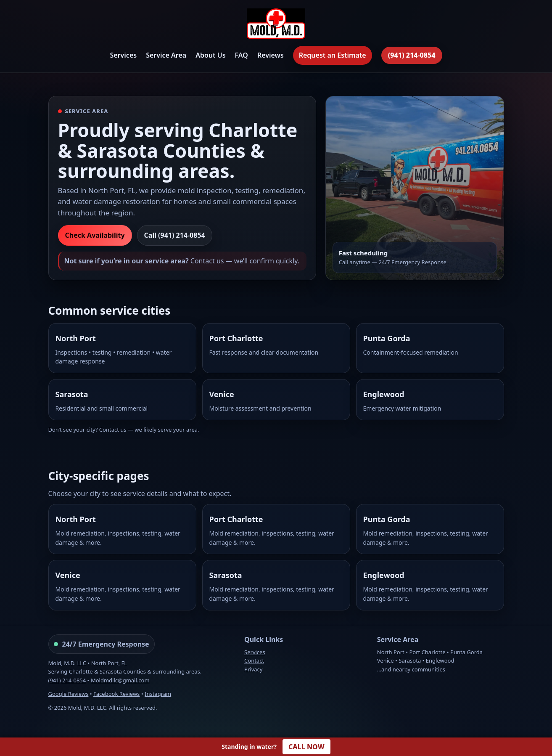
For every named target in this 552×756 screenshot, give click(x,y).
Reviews (271, 55)
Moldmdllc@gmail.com (120, 680)
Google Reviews (69, 694)
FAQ (242, 55)
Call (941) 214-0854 (175, 235)
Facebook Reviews (116, 694)
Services (123, 55)
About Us (210, 55)
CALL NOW (306, 747)
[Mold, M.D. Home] (276, 25)
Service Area (166, 55)
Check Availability (95, 235)
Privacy (253, 669)
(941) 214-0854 (412, 55)
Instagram (158, 694)
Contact (254, 661)
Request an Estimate (333, 55)
